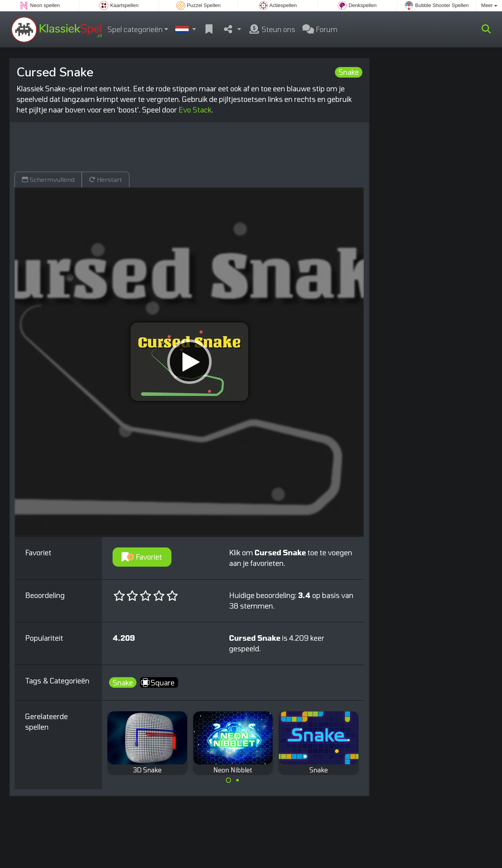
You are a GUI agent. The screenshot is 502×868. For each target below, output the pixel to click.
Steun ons (272, 29)
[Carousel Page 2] (237, 780)
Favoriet (142, 557)
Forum (320, 29)
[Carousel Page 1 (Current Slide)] (229, 780)
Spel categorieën (135, 29)
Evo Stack (195, 110)
